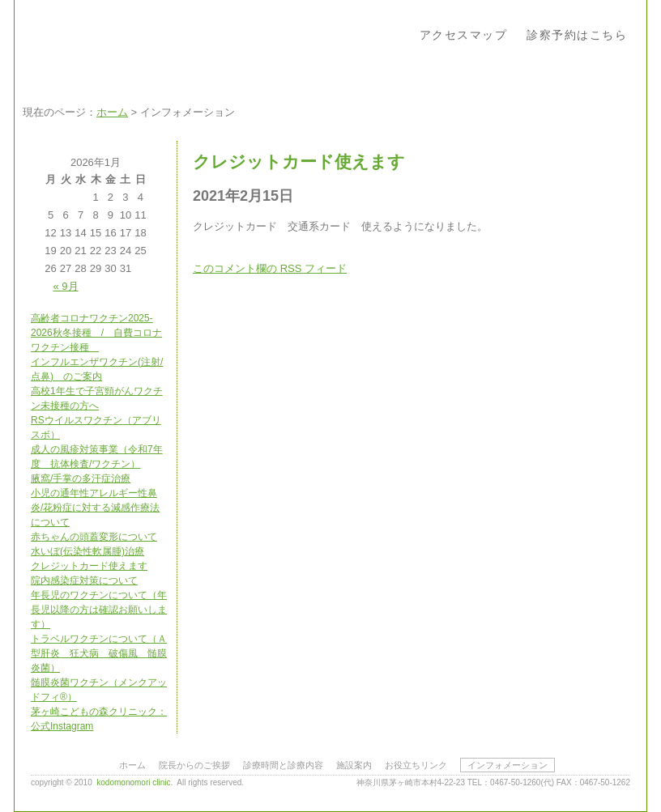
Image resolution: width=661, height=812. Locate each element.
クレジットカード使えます (89, 566)
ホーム (112, 112)
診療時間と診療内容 (283, 765)
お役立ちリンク (416, 765)
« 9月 (66, 286)
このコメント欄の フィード (270, 268)
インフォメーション (507, 765)
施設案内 (354, 765)
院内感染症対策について (84, 580)
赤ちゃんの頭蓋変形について (94, 537)
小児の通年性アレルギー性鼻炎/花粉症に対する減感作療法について (95, 508)
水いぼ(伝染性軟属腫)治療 (87, 551)
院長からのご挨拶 (194, 765)
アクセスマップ (464, 35)
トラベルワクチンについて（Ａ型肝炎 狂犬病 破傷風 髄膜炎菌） (99, 653)
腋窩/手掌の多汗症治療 (81, 478)
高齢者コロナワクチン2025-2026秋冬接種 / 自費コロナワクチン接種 (96, 333)
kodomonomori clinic (133, 782)
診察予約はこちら (577, 35)
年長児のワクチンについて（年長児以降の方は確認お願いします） (99, 610)
